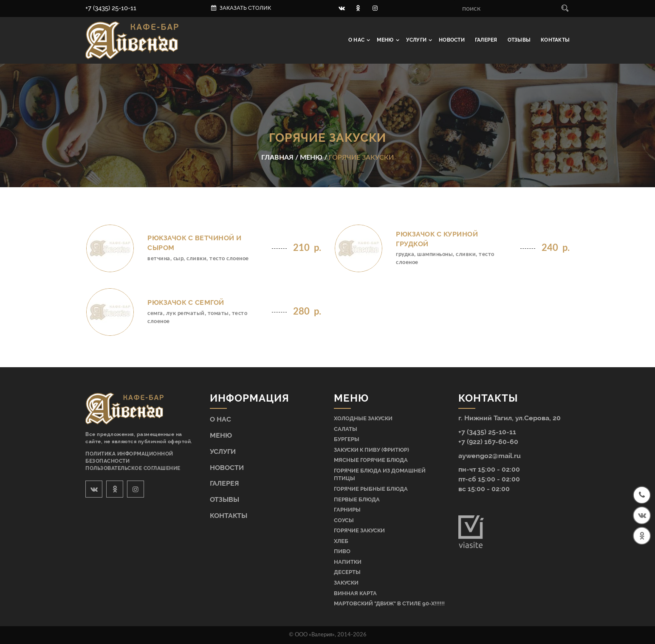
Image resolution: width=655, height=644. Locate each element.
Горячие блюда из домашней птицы (380, 475)
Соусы (344, 520)
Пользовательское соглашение (133, 468)
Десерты (347, 572)
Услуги (417, 40)
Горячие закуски (359, 530)
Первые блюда (357, 499)
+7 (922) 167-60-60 (488, 442)
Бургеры (347, 439)
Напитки (348, 562)
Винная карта (355, 593)
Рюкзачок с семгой (186, 302)
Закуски (346, 583)
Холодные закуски (363, 418)
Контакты (555, 40)
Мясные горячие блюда (371, 460)
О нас (357, 40)
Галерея (486, 40)
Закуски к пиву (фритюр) (371, 450)
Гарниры (347, 510)
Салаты (346, 429)
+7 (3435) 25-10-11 (111, 8)
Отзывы (519, 40)
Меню (386, 40)
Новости (452, 40)
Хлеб (341, 541)
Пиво (342, 551)
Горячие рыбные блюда (371, 489)
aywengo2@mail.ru (490, 456)
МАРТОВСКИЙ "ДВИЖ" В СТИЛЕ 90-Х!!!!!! (389, 603)
